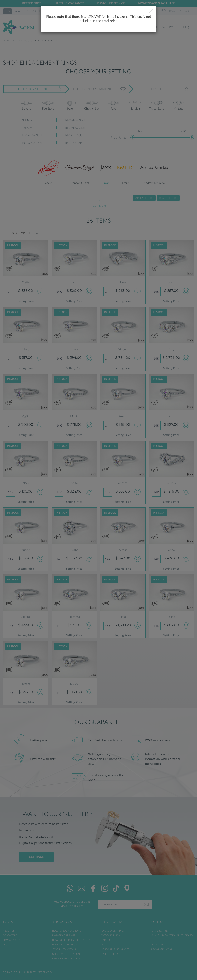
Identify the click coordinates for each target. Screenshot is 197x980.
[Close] (151, 11)
